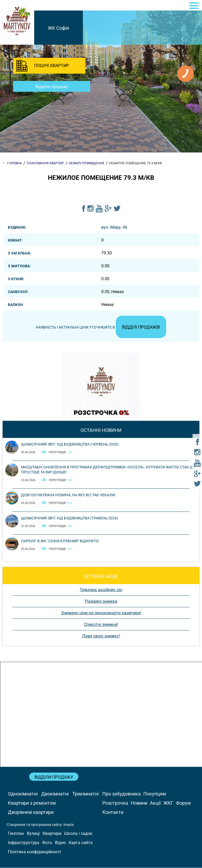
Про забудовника (122, 794)
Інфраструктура (24, 843)
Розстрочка (115, 803)
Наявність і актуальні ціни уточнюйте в (101, 327)
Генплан (16, 834)
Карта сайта (81, 843)
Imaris (69, 825)
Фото (47, 843)
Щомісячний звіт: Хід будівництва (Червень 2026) (70, 445)
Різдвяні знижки (101, 602)
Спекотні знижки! (101, 625)
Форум (183, 803)
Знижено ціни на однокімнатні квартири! (101, 613)
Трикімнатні (85, 794)
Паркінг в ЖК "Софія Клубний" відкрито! (60, 541)
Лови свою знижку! (101, 636)
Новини (139, 803)
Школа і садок (78, 834)
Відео (60, 843)
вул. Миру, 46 (114, 227)
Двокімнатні (55, 794)
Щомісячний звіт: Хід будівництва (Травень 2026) (70, 518)
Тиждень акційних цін (101, 590)
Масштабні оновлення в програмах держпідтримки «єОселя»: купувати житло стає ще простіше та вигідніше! (108, 470)
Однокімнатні (23, 794)
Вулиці (33, 834)
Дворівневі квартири (31, 812)
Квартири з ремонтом (32, 803)
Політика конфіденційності (34, 852)
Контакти (113, 812)
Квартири (52, 834)
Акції (155, 803)
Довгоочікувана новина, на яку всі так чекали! (68, 495)
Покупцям (155, 794)
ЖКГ (168, 803)
